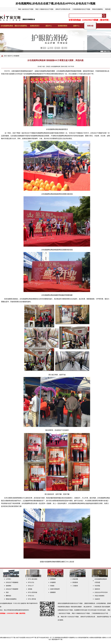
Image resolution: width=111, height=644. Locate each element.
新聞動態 (53, 579)
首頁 (5, 56)
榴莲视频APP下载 (57, 639)
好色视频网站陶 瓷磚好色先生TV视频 (71, 603)
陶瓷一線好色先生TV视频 (26, 9)
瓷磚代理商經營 (55, 589)
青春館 (52, 586)
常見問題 (97, 586)
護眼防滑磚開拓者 (29, 19)
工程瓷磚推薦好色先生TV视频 (81, 9)
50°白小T (31, 586)
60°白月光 (31, 582)
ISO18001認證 (101, 610)
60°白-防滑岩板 (33, 592)
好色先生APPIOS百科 (101, 592)
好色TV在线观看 (20, 638)
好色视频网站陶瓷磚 (27, 299)
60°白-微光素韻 (33, 579)
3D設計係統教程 (100, 596)
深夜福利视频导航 (83, 638)
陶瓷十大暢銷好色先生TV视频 (44, 9)
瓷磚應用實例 (62, 26)
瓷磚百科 (97, 589)
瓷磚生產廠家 (78, 607)
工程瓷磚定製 (97, 607)
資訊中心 (49, 26)
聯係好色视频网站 (98, 9)
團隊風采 (9, 596)
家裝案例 (75, 582)
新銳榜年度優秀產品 (103, 617)
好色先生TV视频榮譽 (12, 589)
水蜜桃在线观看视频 (95, 638)
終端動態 (17, 56)
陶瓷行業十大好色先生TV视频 (70, 617)
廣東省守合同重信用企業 (63, 9)
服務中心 (76, 26)
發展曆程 (9, 586)
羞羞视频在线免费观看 (61, 638)
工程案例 (75, 586)
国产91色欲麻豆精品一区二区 (45, 638)
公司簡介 (9, 579)
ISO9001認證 (83, 610)
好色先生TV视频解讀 (12, 582)
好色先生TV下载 (10, 638)
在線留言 (97, 599)
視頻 (7, 592)
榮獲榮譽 (53, 592)
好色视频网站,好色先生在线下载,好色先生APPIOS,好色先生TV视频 (55, 3)
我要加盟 (108, 9)
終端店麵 (75, 579)
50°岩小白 (31, 596)
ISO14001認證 (92, 610)
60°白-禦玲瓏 (32, 599)
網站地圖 (3, 638)
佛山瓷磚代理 (88, 607)
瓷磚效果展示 (35, 26)
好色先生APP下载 (31, 638)
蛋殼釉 (30, 589)
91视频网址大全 (73, 638)
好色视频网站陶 (43, 71)
